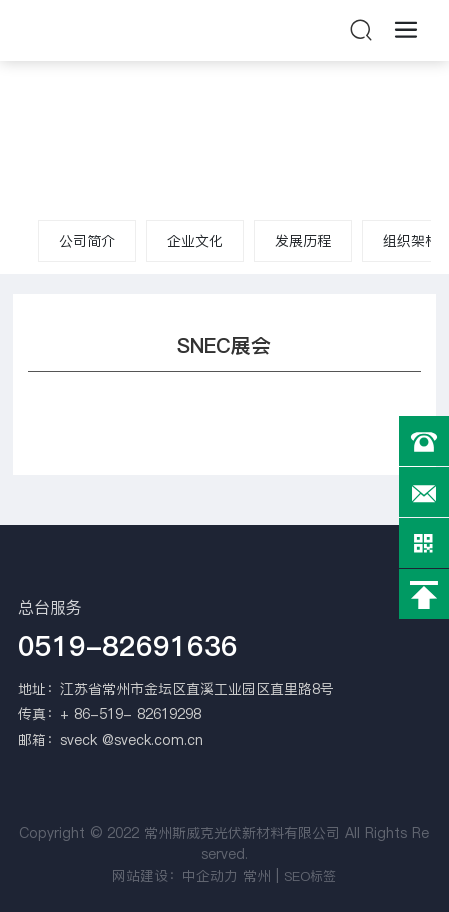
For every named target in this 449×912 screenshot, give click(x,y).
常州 (257, 876)
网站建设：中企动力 (175, 876)
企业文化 (195, 241)
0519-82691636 (128, 646)
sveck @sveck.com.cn (131, 740)
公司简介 (87, 241)
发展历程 (303, 241)
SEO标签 (310, 876)
